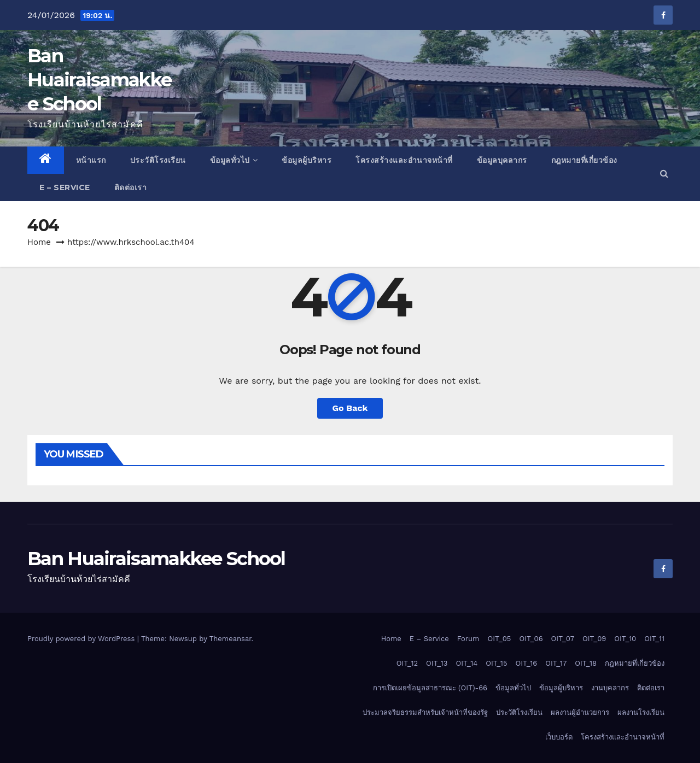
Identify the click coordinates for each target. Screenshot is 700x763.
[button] (664, 174)
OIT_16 (526, 663)
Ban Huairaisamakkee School (99, 80)
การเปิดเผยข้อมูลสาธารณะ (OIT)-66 (430, 688)
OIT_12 (407, 663)
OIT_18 (586, 663)
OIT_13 (437, 663)
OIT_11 (654, 639)
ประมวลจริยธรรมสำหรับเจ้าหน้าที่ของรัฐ (425, 712)
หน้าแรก (91, 160)
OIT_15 (496, 663)
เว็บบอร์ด (559, 737)
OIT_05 (500, 639)
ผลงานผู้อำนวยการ (580, 712)
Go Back (350, 408)
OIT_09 (594, 639)
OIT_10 (625, 639)
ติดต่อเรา (131, 187)
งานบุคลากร (610, 688)
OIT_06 (531, 639)
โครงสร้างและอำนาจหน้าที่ (404, 160)
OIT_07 (563, 639)
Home (39, 242)
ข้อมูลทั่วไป (234, 160)
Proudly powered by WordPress (82, 639)
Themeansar (231, 639)
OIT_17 (556, 663)
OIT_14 (466, 663)
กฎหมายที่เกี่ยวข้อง (584, 160)
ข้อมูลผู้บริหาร (307, 160)
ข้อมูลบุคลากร (502, 160)
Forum (468, 639)
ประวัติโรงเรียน (158, 160)
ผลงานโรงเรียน (641, 712)
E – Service (65, 187)
